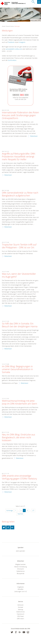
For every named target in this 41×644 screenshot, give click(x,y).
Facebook (11, 42)
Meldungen (17, 26)
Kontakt (21, 607)
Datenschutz (20, 612)
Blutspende (21, 573)
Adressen (20, 605)
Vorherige (10, 510)
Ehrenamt (21, 569)
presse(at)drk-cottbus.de (14, 49)
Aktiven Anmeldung (20, 567)
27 (33, 510)
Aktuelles (20, 589)
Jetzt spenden (21, 551)
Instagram (22, 42)
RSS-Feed (20, 616)
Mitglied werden (20, 564)
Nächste (20, 514)
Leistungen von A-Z (21, 591)
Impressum (21, 614)
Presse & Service (10, 26)
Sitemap (21, 609)
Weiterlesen (34, 136)
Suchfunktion (12, 60)
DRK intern (20, 619)
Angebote (20, 587)
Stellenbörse (20, 571)
